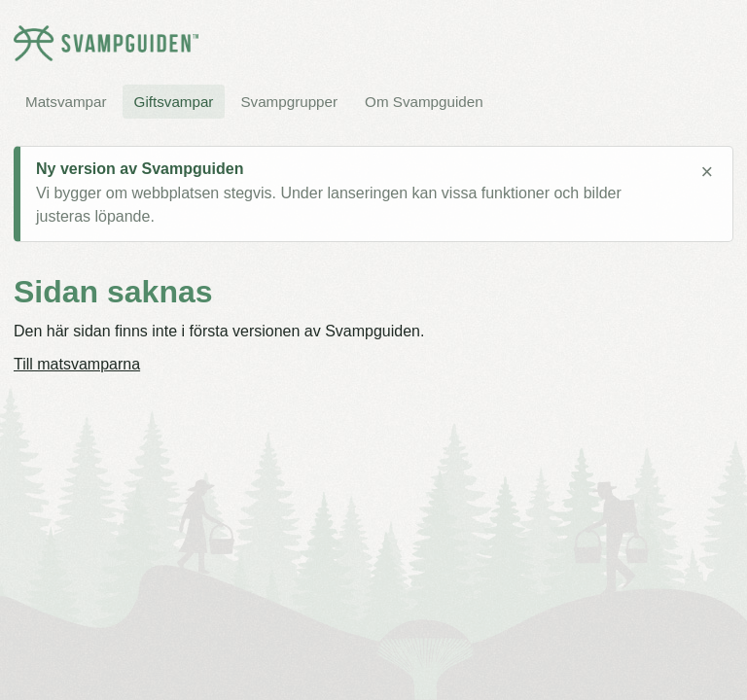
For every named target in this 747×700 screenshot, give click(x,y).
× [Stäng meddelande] (707, 172)
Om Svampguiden (424, 102)
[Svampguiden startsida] (106, 43)
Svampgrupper (289, 102)
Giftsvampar (174, 102)
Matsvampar (66, 102)
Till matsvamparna (77, 364)
